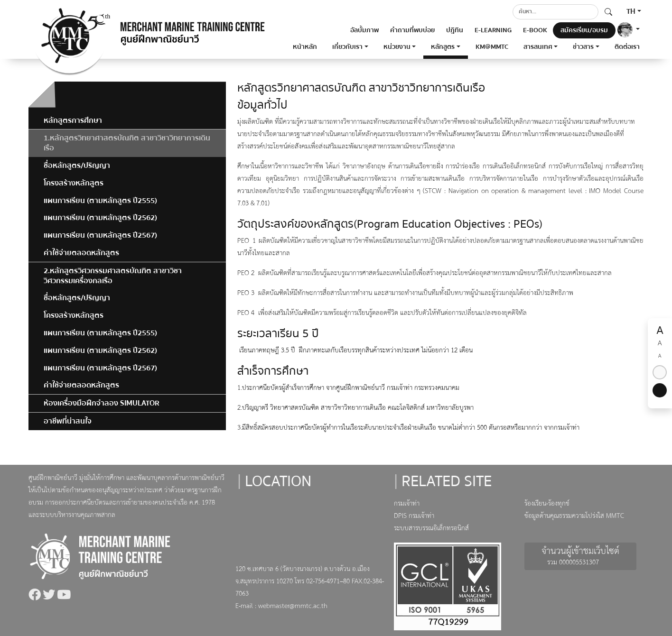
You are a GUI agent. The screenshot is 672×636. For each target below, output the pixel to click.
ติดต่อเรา (627, 47)
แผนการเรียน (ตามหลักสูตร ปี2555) (100, 201)
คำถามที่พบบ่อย (412, 30)
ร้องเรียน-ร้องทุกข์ (547, 504)
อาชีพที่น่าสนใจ (68, 421)
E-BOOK (535, 30)
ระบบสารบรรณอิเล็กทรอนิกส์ (431, 529)
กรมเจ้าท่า (407, 504)
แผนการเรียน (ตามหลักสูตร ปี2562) (100, 218)
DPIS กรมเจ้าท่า (414, 516)
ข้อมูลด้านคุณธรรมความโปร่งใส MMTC (574, 516)
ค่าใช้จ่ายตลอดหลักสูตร (81, 253)
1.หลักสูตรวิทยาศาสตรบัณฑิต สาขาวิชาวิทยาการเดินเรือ (127, 143)
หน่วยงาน (397, 47)
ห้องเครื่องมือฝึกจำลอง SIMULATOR (102, 403)
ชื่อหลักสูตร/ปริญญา (77, 166)
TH (631, 11)
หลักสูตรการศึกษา (73, 120)
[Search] (555, 12)
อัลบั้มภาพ (364, 30)
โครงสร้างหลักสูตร (74, 183)
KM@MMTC (492, 47)
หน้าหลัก (305, 47)
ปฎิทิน (455, 30)
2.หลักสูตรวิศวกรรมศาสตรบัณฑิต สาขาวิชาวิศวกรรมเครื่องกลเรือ (113, 276)
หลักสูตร (443, 47)
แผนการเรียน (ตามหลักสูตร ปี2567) (100, 235)
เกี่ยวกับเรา (347, 47)
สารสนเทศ (538, 47)
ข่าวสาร (583, 47)
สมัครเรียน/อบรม (584, 30)
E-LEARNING (493, 30)
